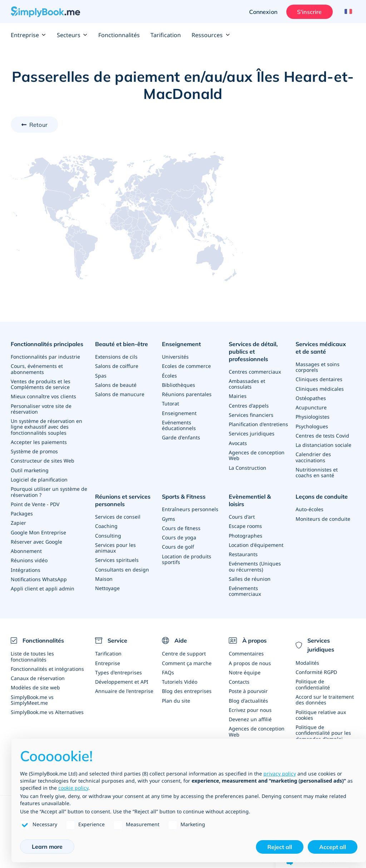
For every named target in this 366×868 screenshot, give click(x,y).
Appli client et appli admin (43, 586)
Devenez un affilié (250, 710)
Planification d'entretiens (258, 423)
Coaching (106, 524)
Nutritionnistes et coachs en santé (317, 471)
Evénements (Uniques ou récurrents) (255, 557)
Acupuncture (311, 407)
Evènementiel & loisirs (258, 495)
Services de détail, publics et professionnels (253, 351)
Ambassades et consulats (247, 383)
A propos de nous (250, 654)
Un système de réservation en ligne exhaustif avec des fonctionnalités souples (46, 426)
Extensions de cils (116, 356)
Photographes (246, 526)
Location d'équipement (256, 535)
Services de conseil (118, 515)
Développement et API (122, 673)
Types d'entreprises (118, 664)
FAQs (168, 664)
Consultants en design (122, 567)
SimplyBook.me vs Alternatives (47, 703)
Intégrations (26, 567)
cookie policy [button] (73, 788)
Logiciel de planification (39, 478)
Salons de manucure (120, 393)
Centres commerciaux (255, 371)
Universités (175, 356)
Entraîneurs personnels (190, 507)
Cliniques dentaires (319, 379)
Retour (38, 125)
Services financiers (251, 414)
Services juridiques (252, 432)
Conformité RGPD (316, 664)
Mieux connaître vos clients (43, 396)
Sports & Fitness (184, 495)
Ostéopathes (311, 397)
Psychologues (312, 425)
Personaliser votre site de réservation (41, 408)
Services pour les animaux (115, 545)
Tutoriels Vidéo (180, 673)
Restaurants (243, 545)
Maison (104, 576)
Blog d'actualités (248, 691)
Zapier (18, 521)
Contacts (239, 673)
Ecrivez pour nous (250, 701)
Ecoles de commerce (186, 366)
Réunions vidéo (29, 558)
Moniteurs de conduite (323, 517)
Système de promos (34, 450)
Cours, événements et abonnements (37, 368)
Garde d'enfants (181, 436)
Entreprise (28, 35)
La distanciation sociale (323, 444)
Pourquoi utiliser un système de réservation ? (49, 490)
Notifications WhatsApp (39, 576)
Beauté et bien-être (122, 344)
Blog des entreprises (187, 682)
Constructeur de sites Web (43, 459)
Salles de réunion (250, 569)
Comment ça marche (187, 654)
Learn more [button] (47, 847)
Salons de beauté (116, 384)
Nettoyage (107, 585)
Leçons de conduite (322, 495)
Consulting (108, 533)
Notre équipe (245, 664)
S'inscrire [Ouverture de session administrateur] (309, 12)
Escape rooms (245, 517)
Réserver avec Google (36, 539)
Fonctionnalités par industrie (45, 356)
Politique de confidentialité (313, 676)
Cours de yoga (179, 535)
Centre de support (184, 645)
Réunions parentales (187, 393)
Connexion (263, 12)
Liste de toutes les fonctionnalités (32, 648)
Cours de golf (178, 545)
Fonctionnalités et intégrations (47, 660)
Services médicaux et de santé (324, 348)
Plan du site (176, 691)
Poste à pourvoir (248, 682)
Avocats (238, 442)
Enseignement (181, 344)
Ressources (211, 35)
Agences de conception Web (257, 454)
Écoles (169, 375)
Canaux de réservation (38, 669)
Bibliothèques (179, 384)
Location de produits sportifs (187, 557)
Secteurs (72, 35)
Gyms (169, 517)
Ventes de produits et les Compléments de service (41, 383)
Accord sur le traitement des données (325, 691)
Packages (22, 511)
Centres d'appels (249, 405)
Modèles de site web (35, 679)
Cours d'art (242, 507)
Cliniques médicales (320, 388)
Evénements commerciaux (245, 581)
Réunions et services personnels (123, 499)
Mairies (238, 395)
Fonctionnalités (119, 35)
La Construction (248, 466)
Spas (101, 375)
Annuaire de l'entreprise (124, 682)
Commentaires (246, 645)
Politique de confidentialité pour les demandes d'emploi (323, 724)
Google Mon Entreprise (38, 530)
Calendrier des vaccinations (313, 456)
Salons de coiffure (117, 366)
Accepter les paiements (39, 441)
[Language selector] (347, 12)
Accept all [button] (333, 847)
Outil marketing (30, 468)
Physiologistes (313, 416)
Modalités (307, 654)
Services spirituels (117, 557)
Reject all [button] (280, 847)
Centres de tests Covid (322, 435)
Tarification (166, 35)
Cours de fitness (181, 526)
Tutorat (170, 403)
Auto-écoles (310, 507)
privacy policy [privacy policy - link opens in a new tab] (280, 774)
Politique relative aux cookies (321, 706)
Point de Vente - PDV (35, 502)
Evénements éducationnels (179, 424)
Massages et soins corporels (318, 367)
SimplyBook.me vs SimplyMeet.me (32, 691)
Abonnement (26, 548)
